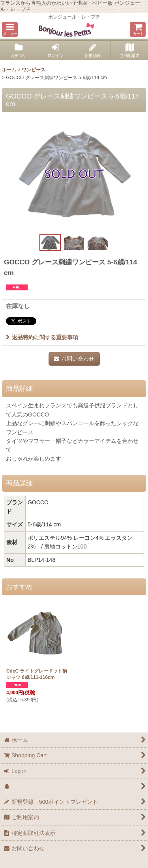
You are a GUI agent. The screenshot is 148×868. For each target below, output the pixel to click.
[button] (10, 29)
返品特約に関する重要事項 (42, 337)
